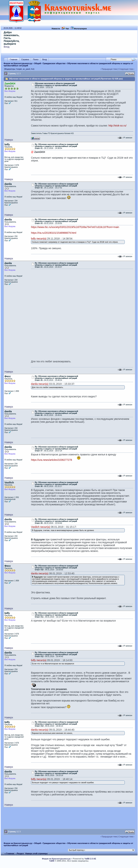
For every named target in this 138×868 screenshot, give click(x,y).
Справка (25, 60)
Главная (14, 60)
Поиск (36, 60)
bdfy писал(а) (39, 239)
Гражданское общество (54, 63)
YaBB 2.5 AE (90, 859)
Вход (7, 47)
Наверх (9, 140)
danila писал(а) (40, 384)
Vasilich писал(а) (41, 527)
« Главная (9, 853)
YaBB (52, 861)
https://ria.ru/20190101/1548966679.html (54, 233)
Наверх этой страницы (36, 853)
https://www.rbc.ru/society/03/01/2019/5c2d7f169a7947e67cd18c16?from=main (75, 227)
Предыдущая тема (109, 69)
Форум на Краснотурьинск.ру (18, 63)
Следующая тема (126, 69)
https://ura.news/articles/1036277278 (52, 460)
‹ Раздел (20, 853)
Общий (37, 63)
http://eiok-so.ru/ (117, 126)
